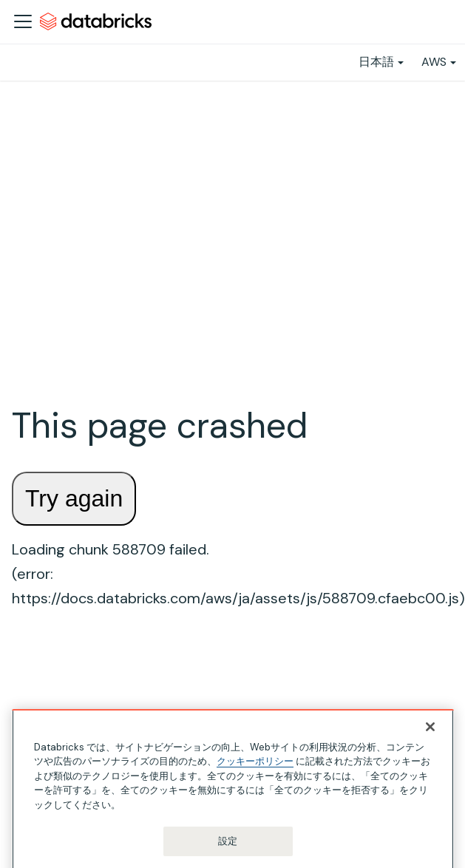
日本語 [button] (376, 62)
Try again (74, 498)
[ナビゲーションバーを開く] (23, 21)
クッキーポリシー (255, 780)
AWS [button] (434, 62)
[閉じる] (430, 745)
